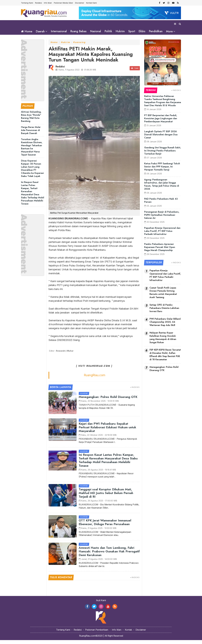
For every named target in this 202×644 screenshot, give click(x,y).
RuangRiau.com (95, 379)
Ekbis (142, 31)
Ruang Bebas (78, 31)
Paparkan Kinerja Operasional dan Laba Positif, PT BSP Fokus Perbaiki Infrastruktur (162, 235)
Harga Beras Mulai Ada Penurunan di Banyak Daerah (31, 134)
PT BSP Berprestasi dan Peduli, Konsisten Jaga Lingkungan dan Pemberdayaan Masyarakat (161, 122)
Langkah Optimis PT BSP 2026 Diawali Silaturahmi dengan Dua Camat (161, 138)
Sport (132, 31)
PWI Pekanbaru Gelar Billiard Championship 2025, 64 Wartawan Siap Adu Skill (165, 326)
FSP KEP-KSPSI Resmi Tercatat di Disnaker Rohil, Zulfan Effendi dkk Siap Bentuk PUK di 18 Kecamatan (165, 359)
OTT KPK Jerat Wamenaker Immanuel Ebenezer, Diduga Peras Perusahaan (105, 526)
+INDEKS (135, 391)
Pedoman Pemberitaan (97, 634)
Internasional (59, 31)
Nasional (96, 31)
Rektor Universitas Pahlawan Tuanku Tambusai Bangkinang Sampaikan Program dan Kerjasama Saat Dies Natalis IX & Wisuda (163, 105)
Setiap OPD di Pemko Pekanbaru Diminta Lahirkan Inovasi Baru (164, 312)
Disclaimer (80, 3)
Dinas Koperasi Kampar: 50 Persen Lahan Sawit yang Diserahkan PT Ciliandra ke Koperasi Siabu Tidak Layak (32, 172)
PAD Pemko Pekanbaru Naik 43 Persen (161, 204)
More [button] (169, 31)
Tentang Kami (27, 3)
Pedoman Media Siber (63, 3)
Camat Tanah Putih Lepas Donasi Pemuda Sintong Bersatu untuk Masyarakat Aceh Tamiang (163, 297)
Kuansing (79, 46)
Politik (108, 31)
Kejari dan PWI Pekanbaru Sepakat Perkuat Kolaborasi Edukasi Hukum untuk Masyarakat (107, 431)
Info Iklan (48, 3)
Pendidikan (156, 31)
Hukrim (120, 31)
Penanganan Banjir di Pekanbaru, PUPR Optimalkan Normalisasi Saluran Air (162, 219)
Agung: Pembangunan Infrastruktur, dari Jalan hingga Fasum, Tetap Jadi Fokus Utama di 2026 (162, 188)
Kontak (128, 634)
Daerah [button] (40, 31)
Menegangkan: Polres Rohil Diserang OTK (108, 401)
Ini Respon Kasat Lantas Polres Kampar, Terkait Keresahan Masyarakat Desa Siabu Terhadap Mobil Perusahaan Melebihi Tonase (33, 197)
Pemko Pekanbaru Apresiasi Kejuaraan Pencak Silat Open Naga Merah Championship (160, 251)
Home (27, 31)
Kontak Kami (91, 3)
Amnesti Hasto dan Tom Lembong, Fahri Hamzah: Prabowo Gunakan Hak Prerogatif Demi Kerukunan (109, 555)
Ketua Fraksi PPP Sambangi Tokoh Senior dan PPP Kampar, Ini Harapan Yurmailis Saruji (162, 171)
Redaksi (39, 3)
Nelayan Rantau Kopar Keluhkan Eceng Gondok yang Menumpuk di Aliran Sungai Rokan (163, 342)
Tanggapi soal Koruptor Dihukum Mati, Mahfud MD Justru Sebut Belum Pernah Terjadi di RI (106, 497)
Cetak (135, 72)
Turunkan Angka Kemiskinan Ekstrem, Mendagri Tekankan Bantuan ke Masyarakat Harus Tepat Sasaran (32, 151)
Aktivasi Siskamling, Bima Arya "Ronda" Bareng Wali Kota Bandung (31, 120)
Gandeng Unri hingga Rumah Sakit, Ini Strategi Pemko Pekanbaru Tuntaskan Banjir (163, 154)
